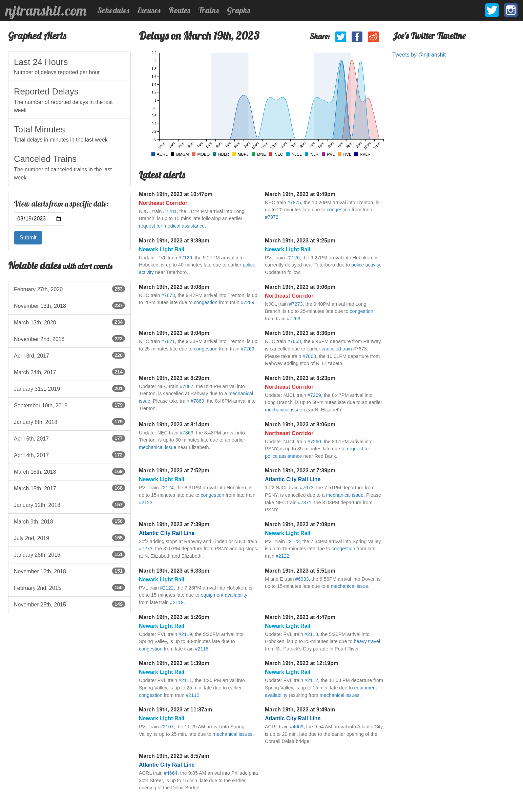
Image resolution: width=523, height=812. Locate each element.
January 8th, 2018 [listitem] (69, 422)
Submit (28, 238)
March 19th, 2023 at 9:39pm (174, 241)
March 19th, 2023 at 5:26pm (174, 617)
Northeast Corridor (163, 203)
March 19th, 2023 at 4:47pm (300, 617)
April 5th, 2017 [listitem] (69, 438)
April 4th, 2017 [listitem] (69, 455)
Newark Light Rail (162, 249)
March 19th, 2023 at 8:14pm (174, 424)
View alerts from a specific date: (61, 204)
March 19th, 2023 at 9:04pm (174, 333)
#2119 (177, 602)
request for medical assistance (172, 226)
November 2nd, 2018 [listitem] (69, 339)
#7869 (197, 401)
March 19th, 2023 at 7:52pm (174, 471)
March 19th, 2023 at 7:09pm (300, 524)
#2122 (283, 556)
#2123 (146, 503)
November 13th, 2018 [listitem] (69, 305)
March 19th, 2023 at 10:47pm (176, 194)
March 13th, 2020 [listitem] (69, 322)
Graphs (238, 10)
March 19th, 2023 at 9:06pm (300, 287)
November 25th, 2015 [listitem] (69, 604)
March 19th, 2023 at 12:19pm (302, 663)
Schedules (113, 10)
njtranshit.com (46, 10)
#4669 (297, 727)
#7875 (294, 202)
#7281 (170, 211)
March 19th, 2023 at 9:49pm (300, 194)
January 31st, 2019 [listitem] (69, 388)
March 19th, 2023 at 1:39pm (174, 663)
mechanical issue (284, 410)
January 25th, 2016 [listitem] (69, 554)
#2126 (185, 258)
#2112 (192, 695)
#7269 (248, 302)
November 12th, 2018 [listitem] (69, 571)
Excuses (149, 10)
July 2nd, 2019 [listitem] (69, 538)
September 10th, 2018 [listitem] (69, 405)
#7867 (187, 386)
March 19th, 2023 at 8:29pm (174, 378)
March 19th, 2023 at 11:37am (175, 710)
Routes (179, 10)
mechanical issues (340, 695)
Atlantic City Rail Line (293, 479)
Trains (208, 10)
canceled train (337, 349)
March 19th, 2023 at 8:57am (174, 756)
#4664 (171, 773)
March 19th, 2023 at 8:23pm (300, 378)
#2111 (185, 680)
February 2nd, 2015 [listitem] (69, 587)
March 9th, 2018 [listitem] (69, 521)
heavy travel (367, 641)
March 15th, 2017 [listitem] (69, 488)
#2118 (202, 649)
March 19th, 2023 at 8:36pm (300, 333)
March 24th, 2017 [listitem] (69, 372)
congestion (338, 210)
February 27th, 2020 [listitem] (69, 289)
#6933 (302, 579)
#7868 (309, 356)
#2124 (167, 488)
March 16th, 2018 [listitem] (69, 471)
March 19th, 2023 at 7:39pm (300, 471)
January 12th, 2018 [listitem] (69, 505)
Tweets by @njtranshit (419, 55)
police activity (366, 265)
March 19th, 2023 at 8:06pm (300, 424)
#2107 (167, 727)
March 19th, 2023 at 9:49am (300, 710)
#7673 (307, 488)
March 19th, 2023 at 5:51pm (300, 571)
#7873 (272, 217)
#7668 (294, 341)
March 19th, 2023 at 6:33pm (174, 571)
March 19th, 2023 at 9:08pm (174, 287)
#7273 (296, 304)
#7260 (314, 442)
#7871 (168, 341)
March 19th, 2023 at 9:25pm (300, 241)
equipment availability (224, 595)
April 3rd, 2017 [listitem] (69, 355)
